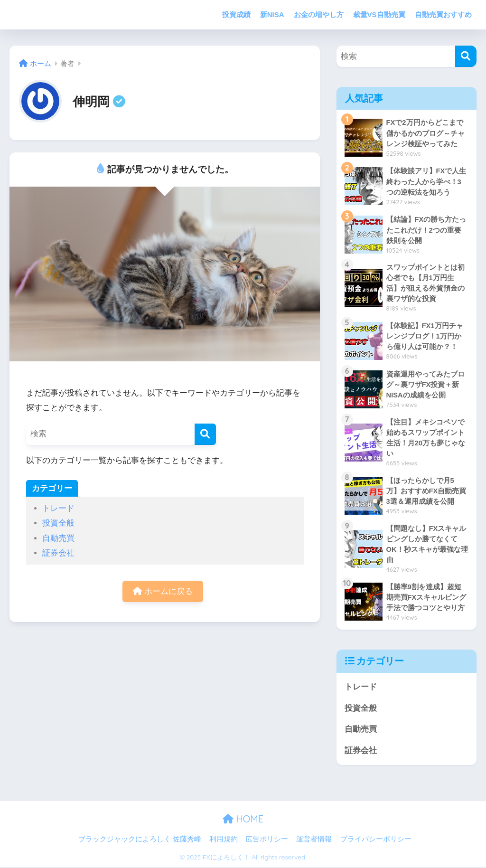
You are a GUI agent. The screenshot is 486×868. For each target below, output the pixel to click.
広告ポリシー (267, 840)
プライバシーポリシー (376, 840)
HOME (243, 820)
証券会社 (58, 553)
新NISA (272, 14)
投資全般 (58, 523)
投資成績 (236, 14)
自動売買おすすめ (443, 14)
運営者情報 (314, 840)
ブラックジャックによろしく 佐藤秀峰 (140, 840)
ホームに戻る (163, 591)
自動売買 (58, 538)
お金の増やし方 (319, 14)
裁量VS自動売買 (379, 14)
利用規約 (224, 840)
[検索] (205, 434)
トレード (58, 508)
